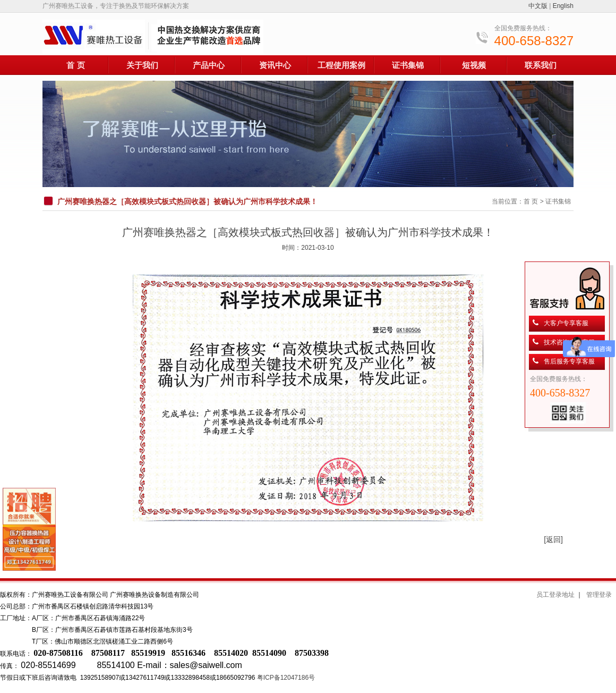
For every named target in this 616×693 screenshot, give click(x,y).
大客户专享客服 (566, 323)
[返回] (553, 539)
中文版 (538, 6)
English (563, 6)
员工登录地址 (555, 595)
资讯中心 (275, 65)
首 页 (75, 65)
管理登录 (599, 595)
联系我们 (541, 65)
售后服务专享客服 (569, 361)
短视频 (474, 65)
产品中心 (209, 65)
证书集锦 (408, 65)
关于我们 (142, 65)
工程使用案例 (341, 65)
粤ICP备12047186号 (286, 678)
